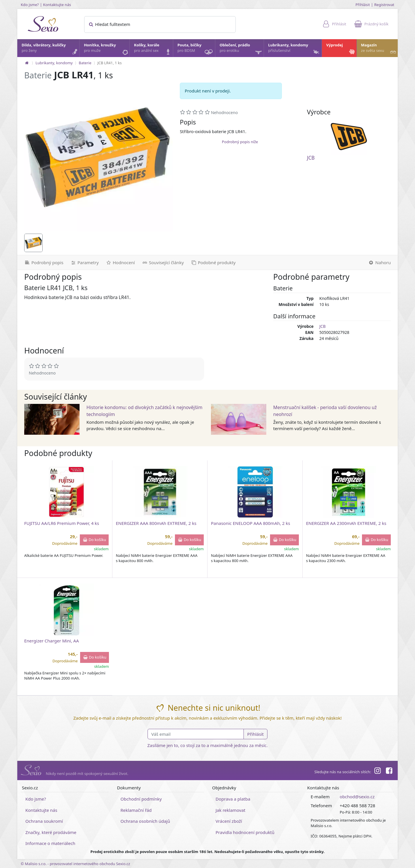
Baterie (85, 63)
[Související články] (163, 262)
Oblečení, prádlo (241, 50)
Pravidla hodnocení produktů (245, 832)
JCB (311, 158)
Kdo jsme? (30, 5)
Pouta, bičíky (196, 50)
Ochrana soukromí (44, 821)
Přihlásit (363, 5)
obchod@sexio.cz (357, 797)
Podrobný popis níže (240, 142)
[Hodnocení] (120, 262)
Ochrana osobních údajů (145, 821)
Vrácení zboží (229, 821)
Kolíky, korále (153, 49)
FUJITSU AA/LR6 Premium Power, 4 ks (62, 523)
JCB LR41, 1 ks (110, 63)
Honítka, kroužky (106, 49)
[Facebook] (389, 771)
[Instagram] (377, 771)
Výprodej (341, 49)
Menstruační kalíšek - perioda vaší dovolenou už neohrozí (325, 411)
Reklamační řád (136, 810)
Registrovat (384, 5)
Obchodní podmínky (141, 799)
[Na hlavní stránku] (27, 63)
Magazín (379, 49)
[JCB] (349, 137)
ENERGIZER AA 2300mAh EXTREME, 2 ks (346, 523)
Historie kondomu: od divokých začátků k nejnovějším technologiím (144, 411)
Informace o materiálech (50, 843)
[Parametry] (84, 262)
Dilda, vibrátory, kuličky (50, 49)
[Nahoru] (381, 262)
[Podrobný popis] (42, 262)
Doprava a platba (233, 799)
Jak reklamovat (230, 810)
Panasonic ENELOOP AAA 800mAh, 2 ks (251, 523)
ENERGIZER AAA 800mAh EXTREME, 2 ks (156, 523)
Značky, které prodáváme (51, 832)
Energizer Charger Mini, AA (52, 641)
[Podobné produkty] (213, 262)
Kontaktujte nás (57, 5)
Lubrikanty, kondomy (294, 49)
